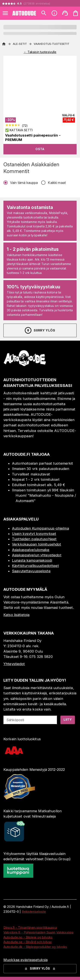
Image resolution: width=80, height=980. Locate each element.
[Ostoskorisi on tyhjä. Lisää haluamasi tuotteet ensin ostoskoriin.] (76, 13)
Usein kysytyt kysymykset (34, 534)
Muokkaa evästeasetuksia (25, 960)
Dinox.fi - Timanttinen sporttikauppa (30, 927)
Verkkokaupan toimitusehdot (36, 544)
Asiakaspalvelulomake (31, 550)
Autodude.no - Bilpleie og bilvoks (28, 937)
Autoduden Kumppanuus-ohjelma (40, 528)
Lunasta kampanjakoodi (32, 560)
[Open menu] (5, 13)
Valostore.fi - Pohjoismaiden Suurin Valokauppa (38, 932)
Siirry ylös (40, 330)
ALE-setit (20, 44)
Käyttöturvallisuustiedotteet (35, 566)
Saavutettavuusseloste (31, 571)
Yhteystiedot (14, 664)
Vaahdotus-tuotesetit (52, 44)
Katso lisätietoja (16, 615)
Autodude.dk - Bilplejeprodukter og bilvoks (35, 947)
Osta (40, 149)
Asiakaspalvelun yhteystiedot (37, 555)
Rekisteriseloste (34, 912)
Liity (68, 720)
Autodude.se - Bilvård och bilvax (28, 942)
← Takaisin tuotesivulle (40, 52)
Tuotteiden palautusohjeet (34, 539)
